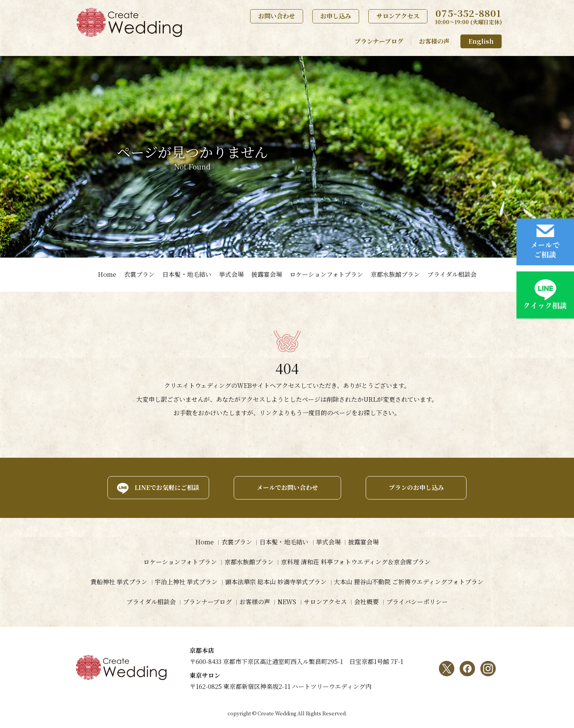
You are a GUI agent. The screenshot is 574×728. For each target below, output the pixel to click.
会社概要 (367, 602)
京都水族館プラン (395, 274)
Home (107, 274)
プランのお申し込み (417, 487)
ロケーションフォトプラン (326, 274)
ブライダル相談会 (452, 274)
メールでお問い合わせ (287, 487)
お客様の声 (434, 41)
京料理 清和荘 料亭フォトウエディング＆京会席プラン (356, 562)
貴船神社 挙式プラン (119, 582)
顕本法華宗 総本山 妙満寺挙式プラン (276, 582)
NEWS (287, 602)
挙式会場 (231, 274)
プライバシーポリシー (417, 602)
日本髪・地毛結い (187, 274)
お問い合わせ (277, 16)
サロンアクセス (398, 16)
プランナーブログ (379, 41)
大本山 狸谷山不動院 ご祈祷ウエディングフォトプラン (409, 582)
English (481, 41)
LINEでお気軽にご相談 (166, 487)
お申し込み (336, 16)
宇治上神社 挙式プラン (186, 582)
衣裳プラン (139, 274)
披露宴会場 (267, 274)
